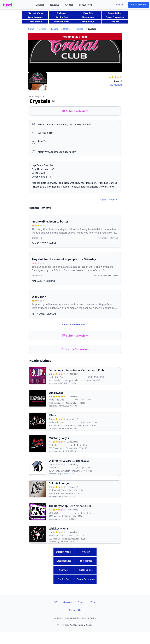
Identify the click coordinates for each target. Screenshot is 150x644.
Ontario (67, 29)
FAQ (55, 602)
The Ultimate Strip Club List (81, 625)
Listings (40, 5)
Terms (94, 602)
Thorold (79, 29)
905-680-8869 (45, 133)
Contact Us (75, 610)
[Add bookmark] (53, 101)
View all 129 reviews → (75, 324)
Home (31, 29)
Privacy (81, 602)
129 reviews (115, 85)
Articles (69, 5)
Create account (139, 5)
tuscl (7, 5)
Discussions (86, 5)
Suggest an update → (110, 200)
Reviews (55, 5)
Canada (55, 29)
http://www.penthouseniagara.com (57, 152)
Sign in (120, 5)
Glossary (67, 602)
